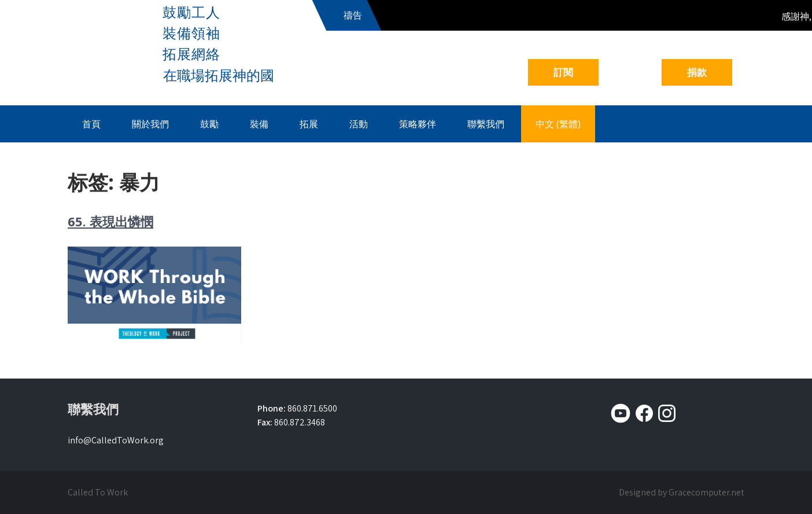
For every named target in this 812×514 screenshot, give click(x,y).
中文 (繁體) (558, 124)
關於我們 (150, 124)
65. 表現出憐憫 (110, 221)
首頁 (91, 124)
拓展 (309, 124)
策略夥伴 (418, 124)
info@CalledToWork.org (116, 440)
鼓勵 (209, 124)
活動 (359, 124)
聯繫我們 (486, 124)
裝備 (259, 124)
